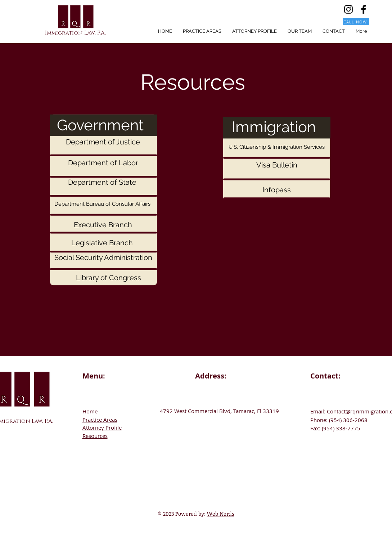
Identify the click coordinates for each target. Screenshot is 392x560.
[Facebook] (364, 9)
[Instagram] (348, 9)
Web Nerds (221, 514)
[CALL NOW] (356, 22)
